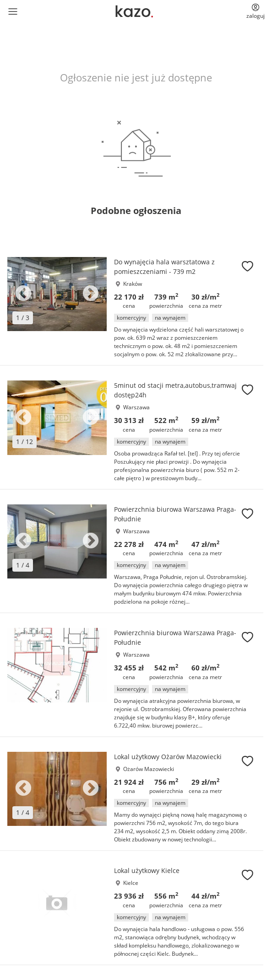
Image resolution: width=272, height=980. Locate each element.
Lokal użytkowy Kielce (147, 870)
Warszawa (136, 407)
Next (91, 294)
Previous (23, 294)
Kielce (131, 883)
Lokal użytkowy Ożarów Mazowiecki (168, 757)
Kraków (133, 284)
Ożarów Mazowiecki (149, 769)
